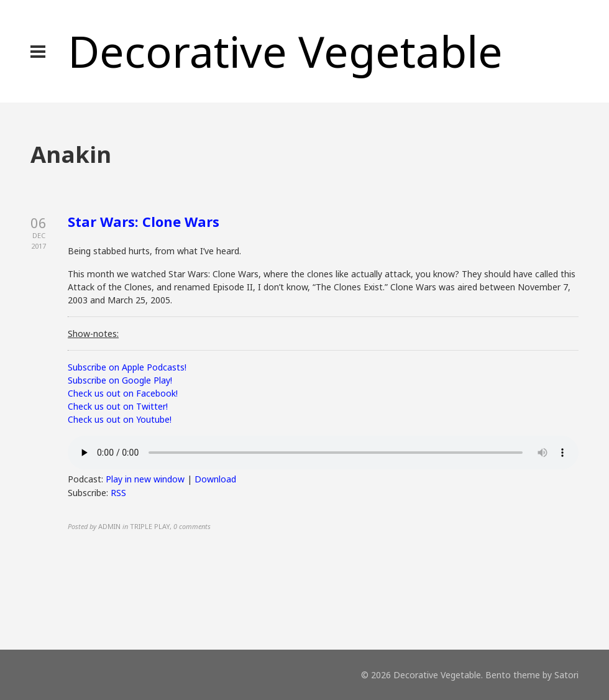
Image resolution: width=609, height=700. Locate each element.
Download (215, 479)
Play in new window (145, 479)
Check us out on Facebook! (123, 393)
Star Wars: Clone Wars (144, 221)
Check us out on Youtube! (120, 419)
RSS (118, 493)
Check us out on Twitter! (118, 406)
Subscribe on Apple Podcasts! (127, 367)
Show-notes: (93, 334)
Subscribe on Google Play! (120, 380)
